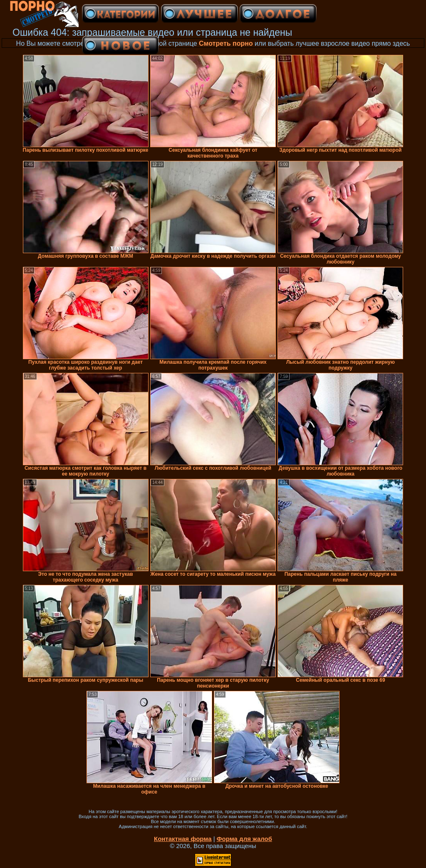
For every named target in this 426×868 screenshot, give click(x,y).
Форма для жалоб (244, 839)
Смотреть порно (226, 43)
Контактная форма (183, 839)
